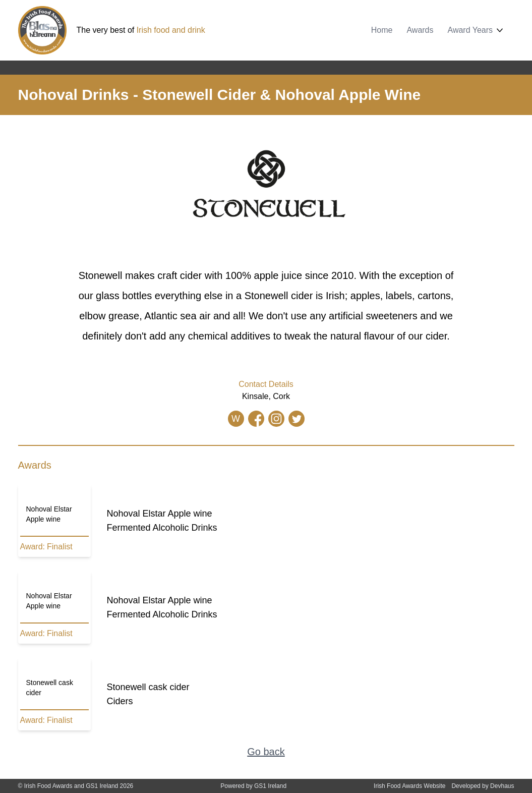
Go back (266, 752)
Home (382, 30)
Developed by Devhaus (483, 786)
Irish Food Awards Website (409, 786)
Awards (420, 30)
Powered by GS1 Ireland (253, 786)
